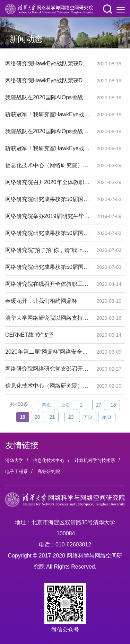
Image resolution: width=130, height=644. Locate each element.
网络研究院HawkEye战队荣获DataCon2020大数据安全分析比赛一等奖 (48, 64)
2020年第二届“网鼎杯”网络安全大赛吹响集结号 (48, 352)
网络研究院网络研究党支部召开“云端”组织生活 (48, 369)
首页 (46, 405)
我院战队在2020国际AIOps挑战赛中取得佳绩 (48, 98)
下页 (88, 417)
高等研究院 (49, 471)
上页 (66, 405)
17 (99, 405)
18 (113, 405)
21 (52, 417)
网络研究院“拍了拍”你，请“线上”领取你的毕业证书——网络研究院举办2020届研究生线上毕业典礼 (48, 250)
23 (71, 417)
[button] (107, 9)
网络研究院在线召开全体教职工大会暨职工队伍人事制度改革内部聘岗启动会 (48, 284)
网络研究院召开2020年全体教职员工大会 (48, 182)
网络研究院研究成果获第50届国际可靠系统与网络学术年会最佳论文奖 (48, 199)
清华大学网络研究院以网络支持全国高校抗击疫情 (48, 318)
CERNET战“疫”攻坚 (48, 335)
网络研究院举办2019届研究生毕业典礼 (48, 216)
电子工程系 (16, 471)
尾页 (107, 417)
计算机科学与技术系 (95, 460)
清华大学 (14, 460)
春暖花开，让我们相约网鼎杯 (48, 301)
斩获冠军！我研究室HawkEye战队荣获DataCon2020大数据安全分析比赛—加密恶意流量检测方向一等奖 (48, 115)
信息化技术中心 (49, 460)
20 (37, 417)
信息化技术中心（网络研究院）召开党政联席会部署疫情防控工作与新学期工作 (48, 386)
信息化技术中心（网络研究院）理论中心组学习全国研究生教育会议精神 (48, 165)
